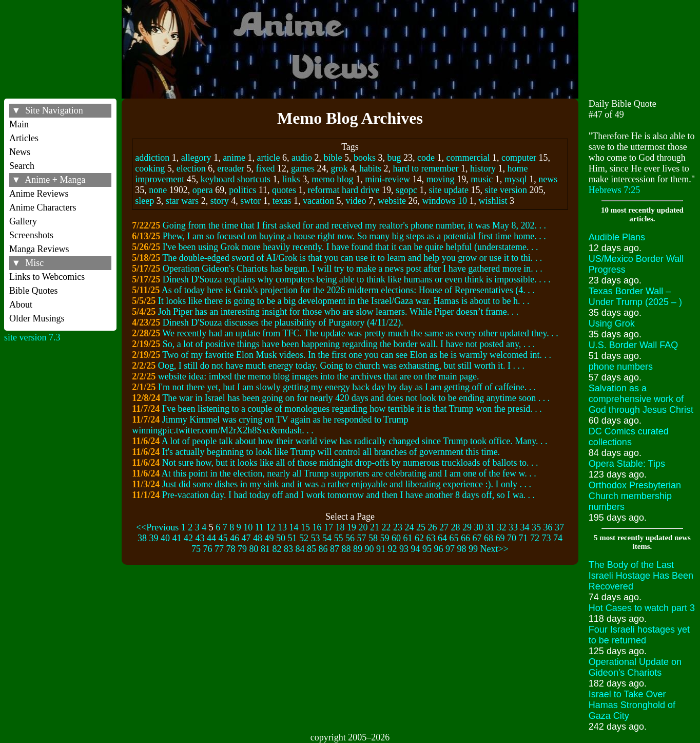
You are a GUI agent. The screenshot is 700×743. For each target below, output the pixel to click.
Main (19, 124)
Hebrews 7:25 (614, 190)
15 (305, 527)
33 (513, 527)
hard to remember (426, 168)
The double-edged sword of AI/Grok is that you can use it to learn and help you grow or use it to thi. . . (352, 258)
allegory (196, 158)
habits (370, 168)
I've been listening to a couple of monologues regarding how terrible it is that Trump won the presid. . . (352, 409)
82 (277, 549)
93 (404, 549)
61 (408, 538)
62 (419, 538)
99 (473, 549)
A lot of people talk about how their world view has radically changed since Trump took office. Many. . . (355, 441)
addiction (152, 158)
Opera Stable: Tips (627, 464)
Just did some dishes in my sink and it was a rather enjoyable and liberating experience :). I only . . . (347, 484)
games (303, 168)
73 (547, 538)
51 (293, 538)
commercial (468, 158)
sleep (144, 201)
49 (269, 538)
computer (519, 158)
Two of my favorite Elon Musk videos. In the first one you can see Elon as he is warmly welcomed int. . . (357, 355)
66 (465, 538)
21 (375, 527)
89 (358, 549)
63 (431, 538)
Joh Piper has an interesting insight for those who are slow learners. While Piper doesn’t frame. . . (338, 312)
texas (282, 201)
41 (177, 538)
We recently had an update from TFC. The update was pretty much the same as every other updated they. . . (360, 333)
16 (317, 527)
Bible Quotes (34, 291)
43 (200, 538)
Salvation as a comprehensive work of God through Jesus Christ (641, 399)
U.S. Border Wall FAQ (633, 345)
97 (450, 549)
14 (294, 527)
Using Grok (612, 323)
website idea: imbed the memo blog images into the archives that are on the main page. (319, 376)
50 (281, 538)
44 (211, 538)
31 (490, 527)
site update (448, 190)
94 (416, 549)
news (548, 179)
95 (427, 549)
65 (454, 538)
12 (271, 527)
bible (333, 158)
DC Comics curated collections (629, 437)
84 (300, 549)
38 (142, 538)
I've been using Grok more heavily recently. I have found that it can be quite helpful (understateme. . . (351, 247)
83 (288, 549)
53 (316, 538)
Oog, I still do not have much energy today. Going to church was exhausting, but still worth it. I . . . (341, 366)
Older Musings (37, 318)
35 (536, 527)
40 (165, 538)
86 (323, 549)
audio (302, 158)
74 (558, 538)
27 (444, 527)
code (426, 158)
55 (339, 538)
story (220, 201)
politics (242, 190)
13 (282, 527)
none (158, 190)
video (356, 201)
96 (439, 549)
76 (208, 549)
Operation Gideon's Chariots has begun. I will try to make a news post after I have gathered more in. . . (353, 269)
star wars (182, 201)
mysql (516, 179)
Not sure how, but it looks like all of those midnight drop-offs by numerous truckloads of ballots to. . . (350, 463)
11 (259, 527)
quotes (284, 190)
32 (502, 527)
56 (350, 538)
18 (340, 527)
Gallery (23, 221)
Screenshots (31, 235)
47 (246, 538)
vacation (318, 201)
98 (462, 549)
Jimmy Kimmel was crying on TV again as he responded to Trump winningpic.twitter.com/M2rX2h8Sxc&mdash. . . (270, 425)
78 (231, 549)
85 (312, 549)
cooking (150, 168)
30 (479, 527)
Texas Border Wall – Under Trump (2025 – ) (635, 297)
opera (203, 190)
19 (352, 527)
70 (512, 538)
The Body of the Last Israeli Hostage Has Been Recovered (641, 576)
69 (500, 538)
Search (22, 166)
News (20, 152)
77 (219, 549)
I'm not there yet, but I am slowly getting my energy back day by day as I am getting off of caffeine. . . (347, 387)
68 (489, 538)
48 (258, 538)
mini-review (387, 179)
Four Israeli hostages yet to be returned (639, 635)
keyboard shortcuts (236, 179)
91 (381, 549)
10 (248, 527)
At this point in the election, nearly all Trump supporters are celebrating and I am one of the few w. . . (349, 473)
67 (477, 538)
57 (362, 538)
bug (394, 158)
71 (523, 538)
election (191, 168)
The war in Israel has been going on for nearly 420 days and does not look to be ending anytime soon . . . (356, 398)
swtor (250, 201)
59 (385, 538)
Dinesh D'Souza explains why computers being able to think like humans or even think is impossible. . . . (357, 279)
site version (506, 190)
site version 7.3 (32, 337)
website (392, 201)
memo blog (333, 179)
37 (559, 527)
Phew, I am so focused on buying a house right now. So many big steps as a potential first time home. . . (354, 236)
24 (410, 527)
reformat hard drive (343, 190)
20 (363, 527)
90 (370, 549)
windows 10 (445, 201)
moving (441, 179)
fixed (266, 168)
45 (223, 538)
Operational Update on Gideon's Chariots (635, 667)
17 (328, 527)
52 (304, 538)
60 (396, 538)
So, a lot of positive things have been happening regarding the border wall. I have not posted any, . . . (349, 344)
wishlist (493, 201)
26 (433, 527)
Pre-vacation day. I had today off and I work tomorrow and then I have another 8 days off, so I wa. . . (348, 495)
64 (442, 538)
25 (421, 527)
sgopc (406, 190)
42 (188, 538)
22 (386, 527)
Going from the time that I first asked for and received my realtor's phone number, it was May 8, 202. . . (354, 225)
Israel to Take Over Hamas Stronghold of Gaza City (632, 705)
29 (467, 527)
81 (265, 549)
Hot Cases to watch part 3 (642, 608)
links (291, 179)
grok (339, 168)
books (365, 158)
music (482, 179)
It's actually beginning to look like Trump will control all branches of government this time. (331, 452)
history (483, 168)
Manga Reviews (39, 249)
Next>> (494, 549)
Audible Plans (617, 237)
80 (254, 549)
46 (235, 538)
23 (398, 527)
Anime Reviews (39, 194)
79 (242, 549)
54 (327, 538)
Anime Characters (43, 207)
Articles (24, 138)
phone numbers (621, 367)
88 (346, 549)
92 (393, 549)
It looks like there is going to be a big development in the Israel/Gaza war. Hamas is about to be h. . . (344, 301)
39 (154, 538)
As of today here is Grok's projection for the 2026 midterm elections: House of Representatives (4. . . (348, 290)
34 (525, 527)
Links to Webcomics (47, 277)
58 (373, 538)
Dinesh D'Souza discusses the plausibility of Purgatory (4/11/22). (283, 322)
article (269, 158)
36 (548, 527)
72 (535, 538)
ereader (231, 168)
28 (456, 527)
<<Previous (157, 527)
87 (335, 549)
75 (196, 549)
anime (234, 158)
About (21, 304)
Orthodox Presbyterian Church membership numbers (635, 496)
